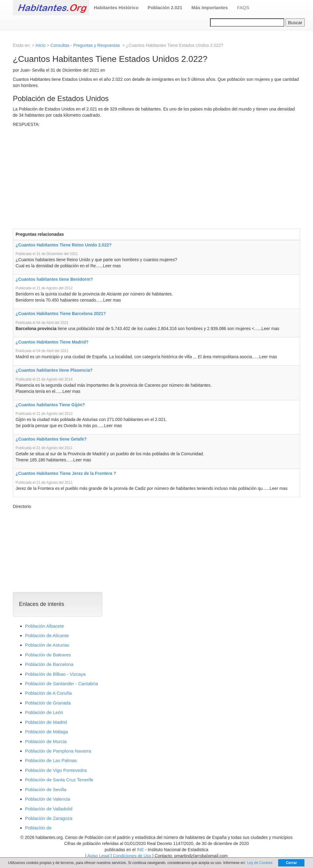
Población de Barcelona (49, 664)
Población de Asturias (47, 645)
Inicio (41, 45)
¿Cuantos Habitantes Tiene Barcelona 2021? (61, 314)
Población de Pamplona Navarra (58, 751)
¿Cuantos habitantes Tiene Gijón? (50, 405)
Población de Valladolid (49, 809)
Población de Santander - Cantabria (62, 684)
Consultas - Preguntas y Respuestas (86, 45)
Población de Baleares (48, 655)
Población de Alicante (47, 635)
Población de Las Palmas (51, 760)
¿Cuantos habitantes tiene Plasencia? (54, 370)
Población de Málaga (46, 732)
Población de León (44, 712)
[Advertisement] (156, 173)
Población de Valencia (48, 799)
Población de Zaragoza (49, 818)
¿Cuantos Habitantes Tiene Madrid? (52, 342)
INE (140, 850)
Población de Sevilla (46, 789)
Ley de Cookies (260, 863)
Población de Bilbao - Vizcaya (55, 674)
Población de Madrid (46, 722)
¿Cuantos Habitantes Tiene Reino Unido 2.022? (64, 245)
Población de (38, 828)
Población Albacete (45, 626)
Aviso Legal (98, 856)
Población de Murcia (46, 741)
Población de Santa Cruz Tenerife (59, 780)
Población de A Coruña (48, 693)
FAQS (243, 8)
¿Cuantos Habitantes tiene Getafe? (51, 439)
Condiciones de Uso (132, 856)
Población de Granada (48, 703)
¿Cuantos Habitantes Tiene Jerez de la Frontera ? (66, 473)
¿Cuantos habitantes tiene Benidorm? (54, 279)
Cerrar (291, 863)
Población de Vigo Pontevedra (56, 770)
